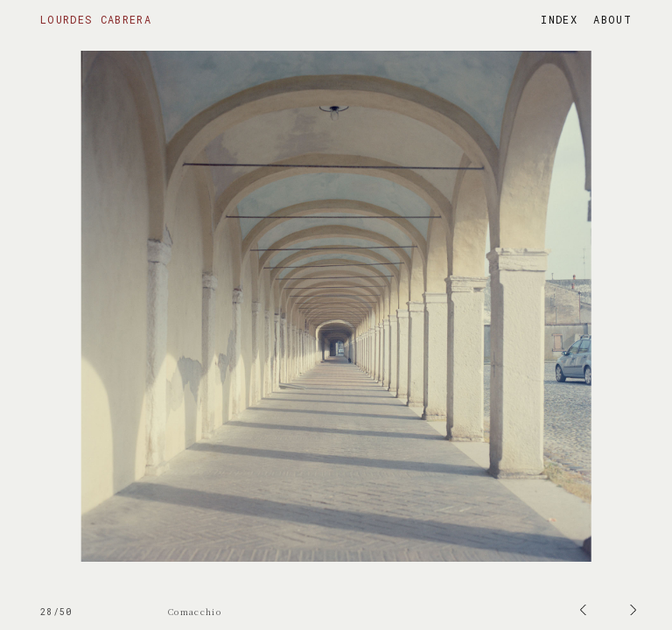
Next (20, 6)
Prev (349, 6)
